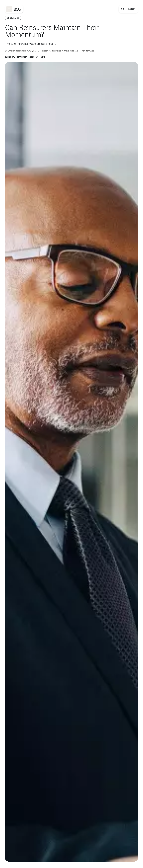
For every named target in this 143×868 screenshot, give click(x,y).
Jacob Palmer (27, 51)
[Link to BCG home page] (17, 9)
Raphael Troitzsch (41, 51)
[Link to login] (132, 9)
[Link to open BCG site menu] (9, 9)
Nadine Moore (55, 51)
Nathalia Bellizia (69, 51)
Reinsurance (13, 18)
